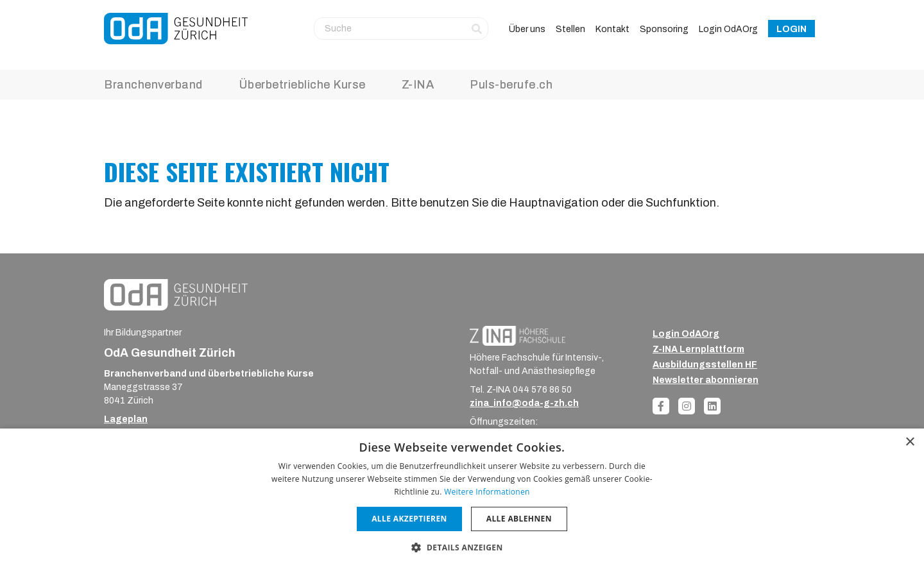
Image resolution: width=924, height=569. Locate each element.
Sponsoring (664, 29)
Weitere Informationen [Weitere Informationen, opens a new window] (487, 492)
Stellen (570, 29)
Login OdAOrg (728, 29)
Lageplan (126, 419)
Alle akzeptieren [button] (409, 519)
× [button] (910, 442)
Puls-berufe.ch (511, 85)
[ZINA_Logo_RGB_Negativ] (518, 335)
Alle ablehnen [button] (519, 519)
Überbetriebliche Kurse (302, 85)
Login (791, 29)
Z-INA (418, 85)
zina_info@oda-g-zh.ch (524, 403)
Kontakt (612, 29)
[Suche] (401, 28)
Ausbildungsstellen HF (705, 365)
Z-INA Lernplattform (698, 349)
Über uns (527, 29)
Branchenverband (153, 85)
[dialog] (462, 499)
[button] (462, 547)
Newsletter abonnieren (706, 380)
